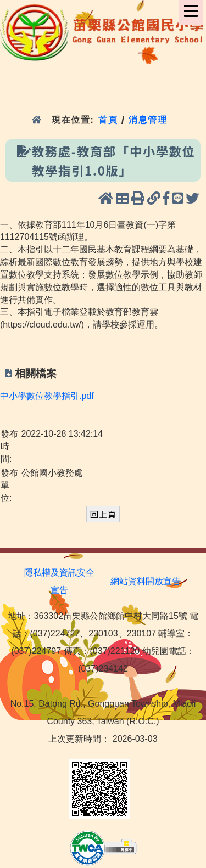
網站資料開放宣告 (146, 581)
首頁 (108, 120)
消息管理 (148, 120)
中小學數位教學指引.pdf (47, 396)
